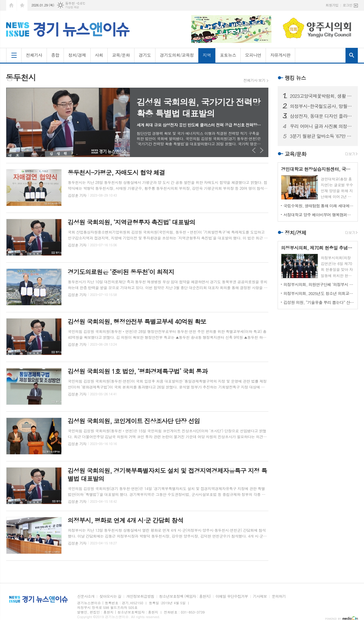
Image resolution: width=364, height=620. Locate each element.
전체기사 (34, 55)
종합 (55, 55)
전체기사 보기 (254, 80)
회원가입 (332, 5)
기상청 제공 (72, 7)
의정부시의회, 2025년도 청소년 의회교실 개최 (319, 293)
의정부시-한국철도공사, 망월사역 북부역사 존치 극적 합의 (321, 106)
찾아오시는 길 (110, 596)
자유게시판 (280, 55)
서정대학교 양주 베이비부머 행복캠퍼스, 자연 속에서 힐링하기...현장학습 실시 (319, 215)
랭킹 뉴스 (295, 78)
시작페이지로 (11, 5)
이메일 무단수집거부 (232, 596)
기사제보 (260, 596)
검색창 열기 (352, 55)
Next (262, 150)
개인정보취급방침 (140, 596)
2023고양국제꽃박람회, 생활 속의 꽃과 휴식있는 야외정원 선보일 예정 (321, 96)
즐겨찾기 (22, 5)
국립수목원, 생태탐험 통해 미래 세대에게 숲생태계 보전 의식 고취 (319, 206)
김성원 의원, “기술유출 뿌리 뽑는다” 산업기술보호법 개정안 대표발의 (319, 302)
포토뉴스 (228, 55)
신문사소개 (86, 596)
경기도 (145, 55)
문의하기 (279, 596)
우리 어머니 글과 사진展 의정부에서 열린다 (321, 126)
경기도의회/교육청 (177, 55)
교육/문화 (121, 55)
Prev (254, 150)
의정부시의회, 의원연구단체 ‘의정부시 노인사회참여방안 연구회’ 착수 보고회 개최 (319, 284)
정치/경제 (77, 55)
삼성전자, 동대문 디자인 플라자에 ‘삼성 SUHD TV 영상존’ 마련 (321, 116)
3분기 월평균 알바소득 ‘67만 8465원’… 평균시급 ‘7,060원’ (321, 136)
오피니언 (253, 55)
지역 (207, 55)
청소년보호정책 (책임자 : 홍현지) (185, 596)
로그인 (347, 5)
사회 (99, 55)
